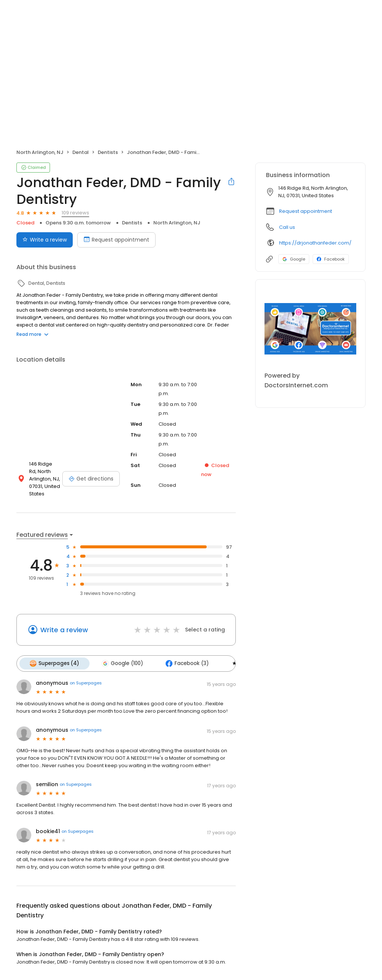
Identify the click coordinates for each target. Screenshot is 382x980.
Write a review (64, 630)
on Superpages (86, 683)
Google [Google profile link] (294, 259)
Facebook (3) (184, 663)
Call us (287, 227)
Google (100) (121, 663)
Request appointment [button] (306, 211)
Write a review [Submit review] (45, 240)
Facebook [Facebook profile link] (331, 259)
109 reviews (75, 213)
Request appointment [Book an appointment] (116, 240)
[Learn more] (310, 329)
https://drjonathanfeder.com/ (315, 243)
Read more (32, 334)
